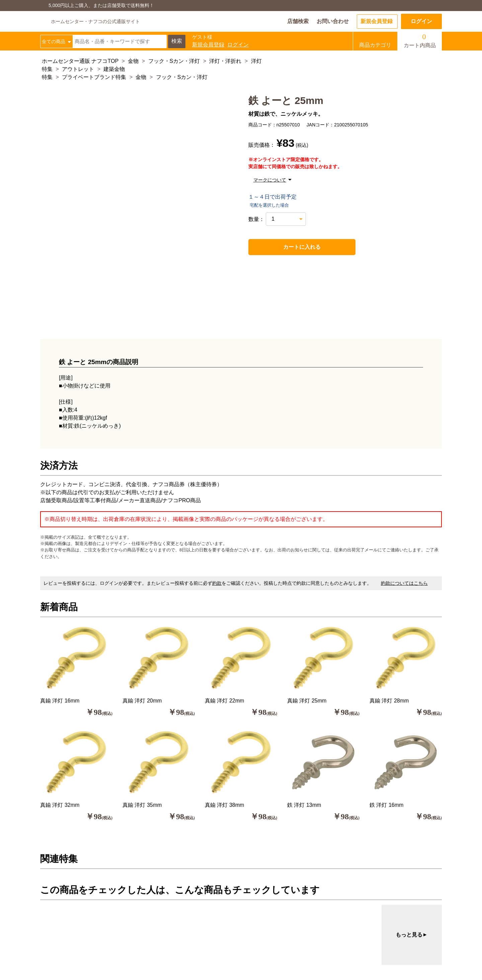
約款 (217, 583)
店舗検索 (298, 21)
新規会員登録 (377, 21)
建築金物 (114, 69)
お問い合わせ (333, 21)
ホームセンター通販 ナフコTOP (80, 61)
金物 (133, 61)
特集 (47, 69)
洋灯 (256, 61)
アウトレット (78, 69)
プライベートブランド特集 (94, 77)
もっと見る (412, 935)
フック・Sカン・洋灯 (174, 61)
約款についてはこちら (404, 583)
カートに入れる (287, 247)
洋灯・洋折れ (225, 61)
